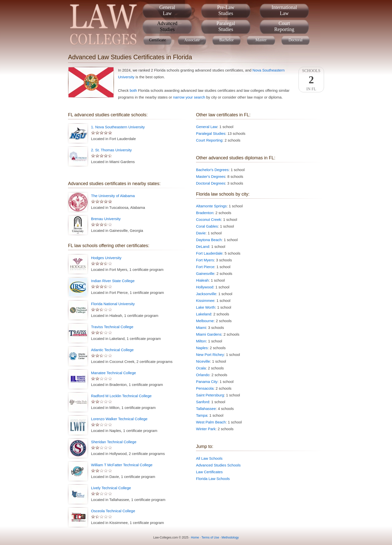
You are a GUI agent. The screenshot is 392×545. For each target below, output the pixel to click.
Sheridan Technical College (114, 442)
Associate (192, 40)
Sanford (203, 402)
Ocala (201, 368)
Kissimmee (205, 301)
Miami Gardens (209, 334)
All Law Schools (209, 458)
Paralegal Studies (211, 133)
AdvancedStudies (167, 26)
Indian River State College (113, 281)
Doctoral (295, 40)
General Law (207, 127)
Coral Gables (207, 226)
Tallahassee (206, 409)
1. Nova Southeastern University (118, 127)
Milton (201, 341)
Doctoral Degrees (211, 183)
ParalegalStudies (226, 26)
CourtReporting (284, 26)
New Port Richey (210, 355)
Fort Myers (205, 260)
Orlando (203, 375)
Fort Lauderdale (209, 253)
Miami (201, 328)
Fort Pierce (205, 267)
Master (261, 40)
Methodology (230, 537)
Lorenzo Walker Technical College (119, 419)
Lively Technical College (111, 488)
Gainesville (205, 274)
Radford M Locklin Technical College (121, 396)
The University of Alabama (113, 196)
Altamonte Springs (211, 206)
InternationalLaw (284, 10)
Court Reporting (209, 140)
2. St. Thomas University (111, 150)
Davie (201, 233)
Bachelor (226, 40)
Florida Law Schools (213, 479)
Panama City (207, 382)
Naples (202, 348)
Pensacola (205, 388)
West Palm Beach (211, 422)
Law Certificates (209, 472)
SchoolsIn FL (311, 80)
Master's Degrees (211, 176)
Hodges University (106, 258)
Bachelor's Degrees (212, 170)
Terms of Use (210, 537)
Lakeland (204, 314)
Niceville (203, 361)
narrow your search (189, 97)
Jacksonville (206, 294)
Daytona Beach (209, 240)
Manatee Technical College (113, 373)
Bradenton (205, 213)
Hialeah (202, 280)
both (133, 90)
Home (195, 537)
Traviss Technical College (112, 327)
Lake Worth (205, 307)
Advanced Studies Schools (218, 465)
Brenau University (106, 219)
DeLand (203, 246)
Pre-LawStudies (226, 10)
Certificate (157, 40)
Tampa (202, 415)
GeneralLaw (167, 10)
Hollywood (205, 287)
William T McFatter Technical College (122, 465)
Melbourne (205, 321)
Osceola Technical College (113, 511)
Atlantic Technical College (112, 350)
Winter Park (206, 429)
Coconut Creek (208, 219)
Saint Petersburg (210, 395)
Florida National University (113, 304)
